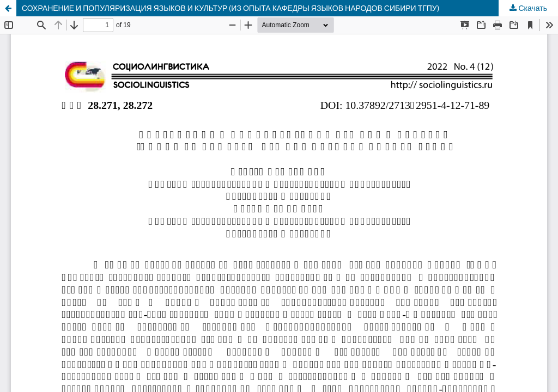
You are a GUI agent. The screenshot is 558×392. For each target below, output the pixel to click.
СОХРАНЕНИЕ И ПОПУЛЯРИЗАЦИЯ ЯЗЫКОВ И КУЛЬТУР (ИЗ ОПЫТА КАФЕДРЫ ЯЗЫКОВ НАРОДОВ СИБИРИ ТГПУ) (231, 8)
